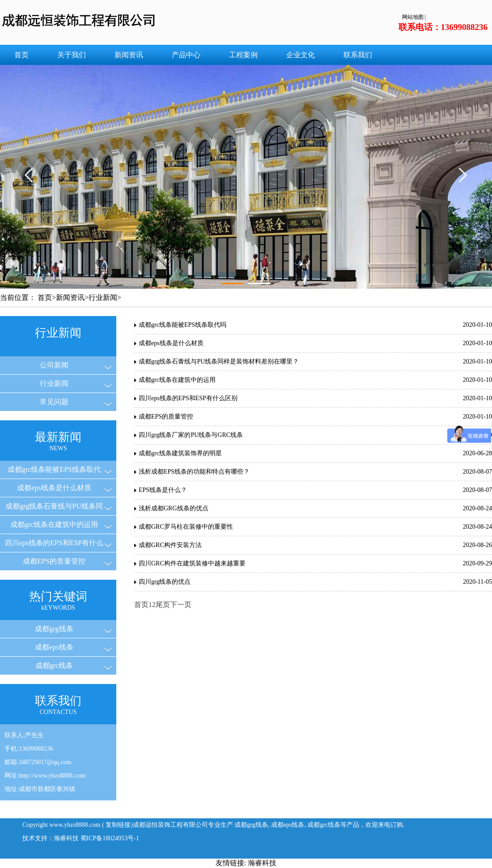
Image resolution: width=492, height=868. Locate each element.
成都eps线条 (54, 647)
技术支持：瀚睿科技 (51, 838)
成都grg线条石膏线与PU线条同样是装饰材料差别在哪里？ (219, 361)
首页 (21, 55)
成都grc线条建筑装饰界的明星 (180, 453)
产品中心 (186, 55)
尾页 (163, 605)
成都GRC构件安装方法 (170, 545)
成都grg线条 (54, 629)
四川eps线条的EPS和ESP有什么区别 (188, 398)
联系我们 (358, 55)
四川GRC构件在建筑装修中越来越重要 (192, 563)
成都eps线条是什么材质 (54, 488)
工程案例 (243, 55)
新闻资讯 (129, 55)
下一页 (181, 605)
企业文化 (301, 55)
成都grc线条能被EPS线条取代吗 (182, 325)
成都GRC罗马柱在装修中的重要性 (186, 527)
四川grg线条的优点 (165, 582)
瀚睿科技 (262, 863)
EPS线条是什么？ (163, 490)
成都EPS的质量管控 (54, 561)
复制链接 (118, 825)
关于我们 (72, 55)
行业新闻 (103, 297)
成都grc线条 (54, 665)
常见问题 (54, 402)
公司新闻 (54, 365)
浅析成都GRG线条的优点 (174, 508)
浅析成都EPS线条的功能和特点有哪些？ (194, 472)
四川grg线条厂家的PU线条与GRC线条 (191, 435)
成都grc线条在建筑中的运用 (54, 524)
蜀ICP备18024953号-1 (110, 838)
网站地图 (413, 17)
